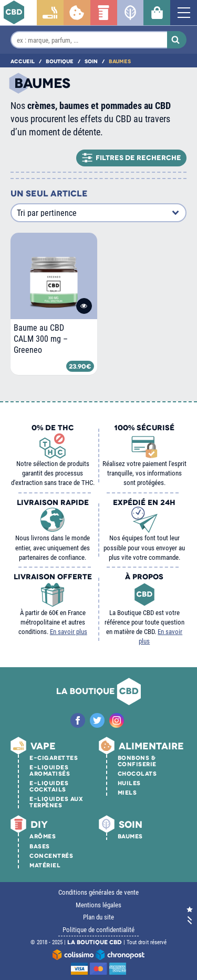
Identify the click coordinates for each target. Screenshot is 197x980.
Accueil (23, 61)
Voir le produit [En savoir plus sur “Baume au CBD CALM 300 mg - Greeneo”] (84, 306)
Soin (91, 61)
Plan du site (98, 917)
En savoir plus (69, 631)
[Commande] (98, 213)
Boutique (60, 61)
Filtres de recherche (132, 157)
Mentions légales (98, 905)
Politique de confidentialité (98, 929)
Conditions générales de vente (98, 892)
